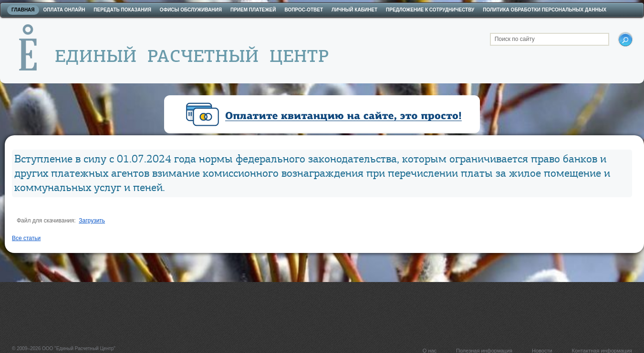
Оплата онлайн (64, 10)
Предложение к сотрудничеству (430, 10)
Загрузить (92, 221)
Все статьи (26, 238)
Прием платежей (253, 10)
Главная (23, 10)
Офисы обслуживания (191, 10)
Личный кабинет (354, 10)
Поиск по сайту (515, 39)
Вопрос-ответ (304, 10)
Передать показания (122, 10)
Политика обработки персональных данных (545, 10)
